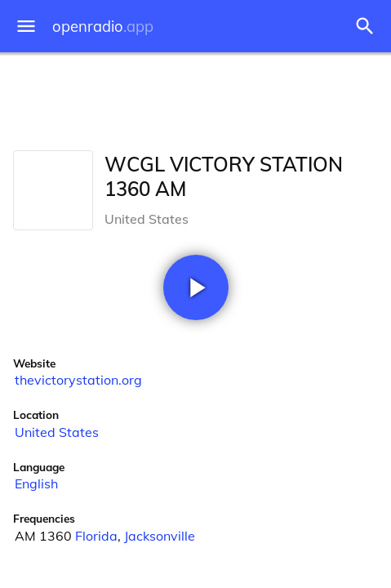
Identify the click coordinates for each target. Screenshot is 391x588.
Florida (96, 536)
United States (57, 432)
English (36, 483)
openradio (103, 27)
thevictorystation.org (78, 380)
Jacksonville (160, 536)
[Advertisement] (195, 98)
